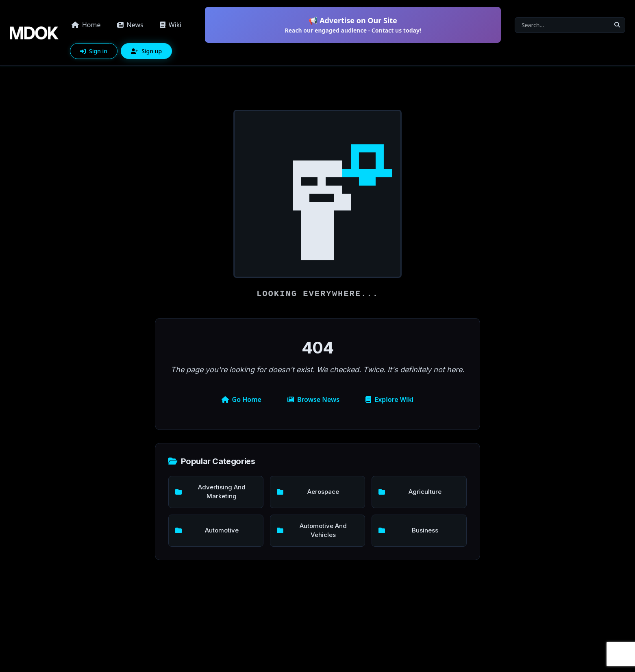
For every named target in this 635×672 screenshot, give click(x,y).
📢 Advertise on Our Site (353, 25)
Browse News (313, 399)
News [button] (130, 25)
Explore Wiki (389, 399)
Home (86, 25)
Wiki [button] (171, 25)
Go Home (241, 399)
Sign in (94, 51)
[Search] (562, 25)
